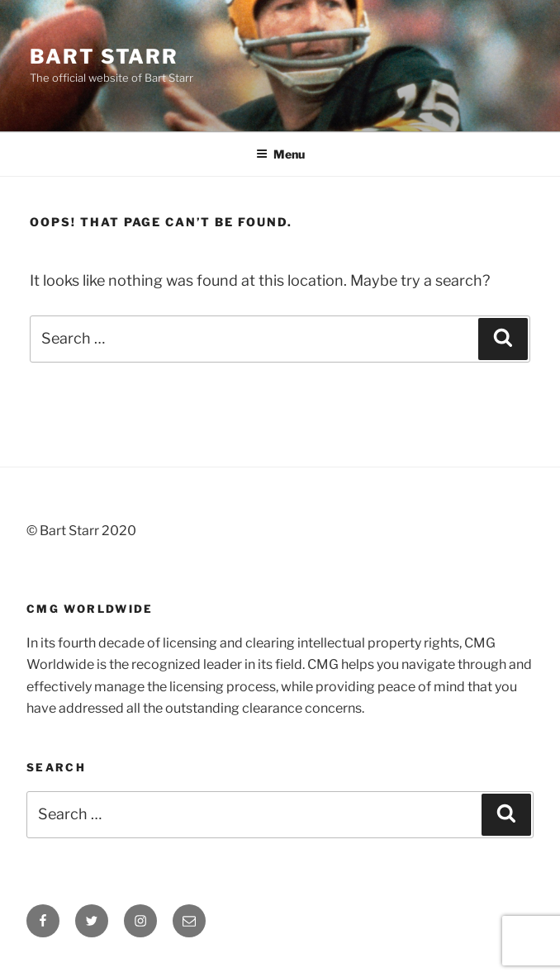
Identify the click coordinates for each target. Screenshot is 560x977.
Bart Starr (104, 57)
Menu (280, 154)
